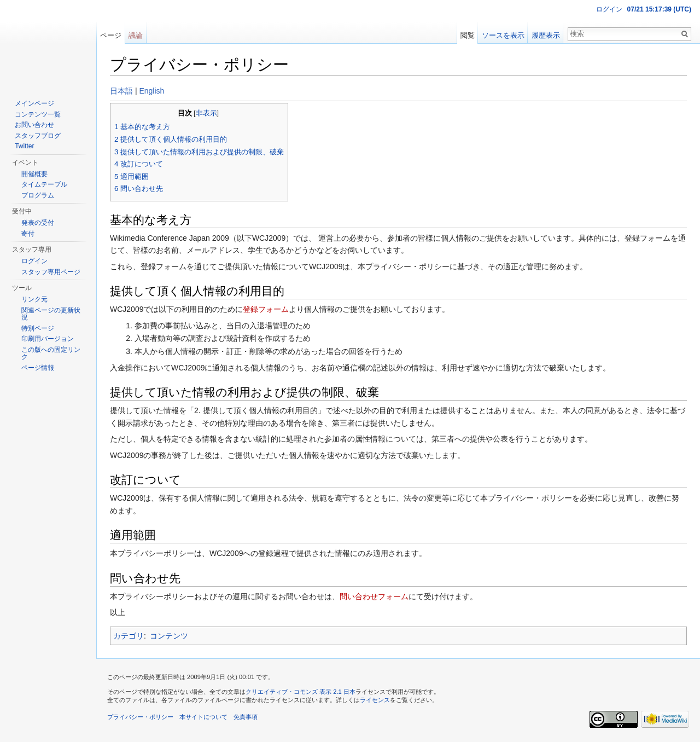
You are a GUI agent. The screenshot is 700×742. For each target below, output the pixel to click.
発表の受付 (38, 223)
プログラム (38, 195)
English (151, 91)
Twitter (24, 146)
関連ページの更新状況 (51, 314)
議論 (136, 35)
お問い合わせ (34, 125)
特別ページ (38, 328)
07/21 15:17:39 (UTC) (659, 9)
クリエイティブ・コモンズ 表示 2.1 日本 (301, 692)
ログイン (609, 9)
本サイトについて (203, 717)
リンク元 (34, 299)
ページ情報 (38, 368)
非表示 (206, 113)
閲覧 (468, 35)
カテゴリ (129, 636)
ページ (111, 35)
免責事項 (246, 717)
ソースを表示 (503, 35)
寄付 (28, 234)
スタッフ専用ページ (51, 272)
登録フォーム (266, 309)
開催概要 (34, 174)
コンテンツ (169, 636)
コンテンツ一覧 (38, 114)
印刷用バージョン (48, 339)
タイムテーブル (44, 184)
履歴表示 (546, 35)
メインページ (34, 103)
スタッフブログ (38, 136)
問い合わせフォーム (374, 596)
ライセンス (375, 700)
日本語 (121, 91)
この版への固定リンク (51, 353)
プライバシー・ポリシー (140, 717)
